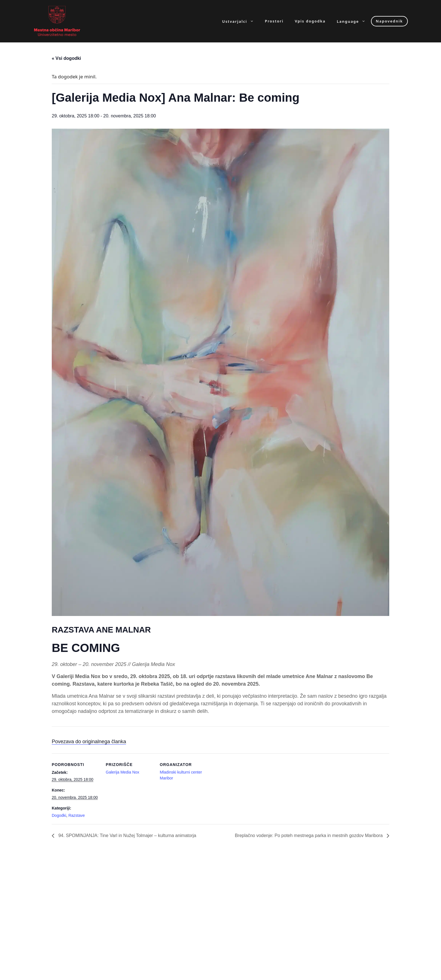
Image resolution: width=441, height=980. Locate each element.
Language (354, 21)
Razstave (76, 815)
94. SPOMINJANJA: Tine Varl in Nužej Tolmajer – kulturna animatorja (127, 835)
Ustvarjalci (241, 21)
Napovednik (389, 21)
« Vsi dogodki (66, 58)
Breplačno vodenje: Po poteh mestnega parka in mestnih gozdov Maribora (309, 835)
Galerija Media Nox (122, 772)
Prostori (274, 21)
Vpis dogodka (310, 21)
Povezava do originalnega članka (89, 742)
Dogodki (59, 815)
